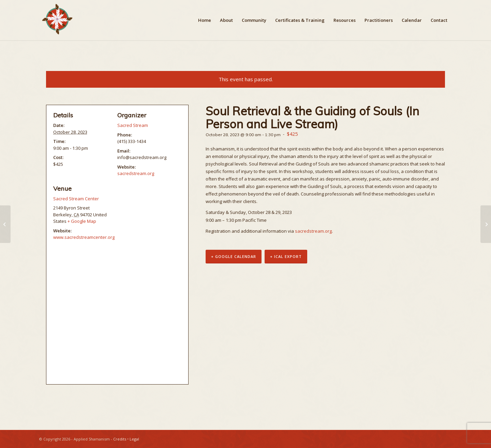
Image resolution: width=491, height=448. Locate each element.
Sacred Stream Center (76, 199)
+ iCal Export (286, 256)
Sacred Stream (133, 125)
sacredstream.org (313, 231)
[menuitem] (205, 20)
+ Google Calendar (234, 256)
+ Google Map (82, 221)
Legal (134, 439)
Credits (120, 439)
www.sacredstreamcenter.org (84, 237)
